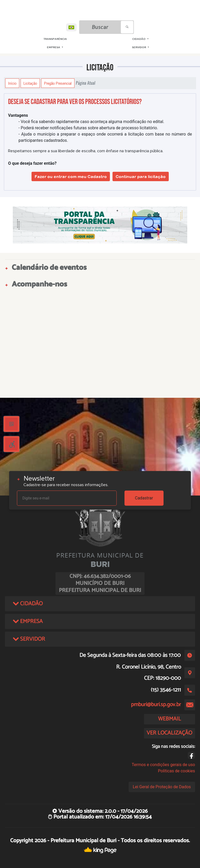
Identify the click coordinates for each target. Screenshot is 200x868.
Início (12, 83)
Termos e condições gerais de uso (163, 765)
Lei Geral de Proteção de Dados (162, 787)
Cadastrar (144, 498)
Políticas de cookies (177, 771)
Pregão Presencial (58, 83)
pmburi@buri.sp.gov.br (156, 705)
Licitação (30, 83)
